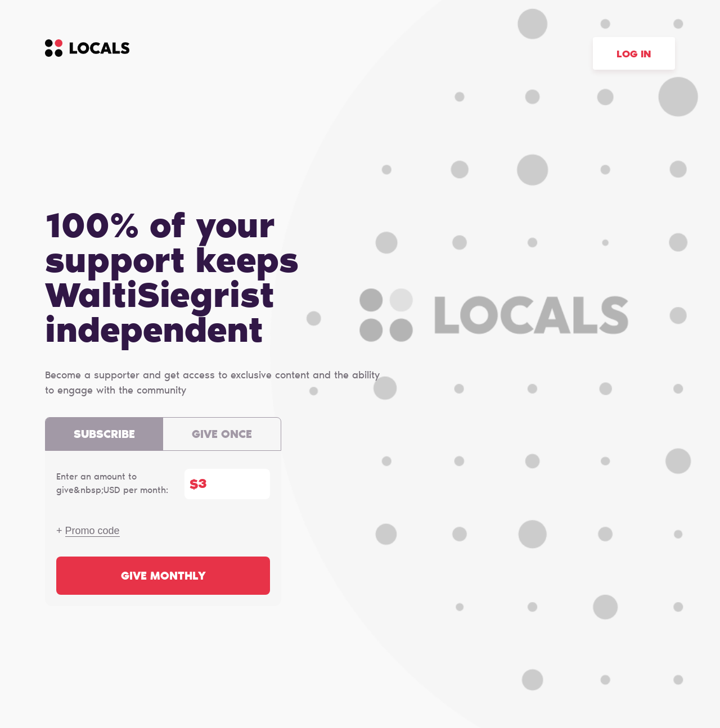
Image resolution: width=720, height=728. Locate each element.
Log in (634, 55)
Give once (222, 435)
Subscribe (104, 435)
